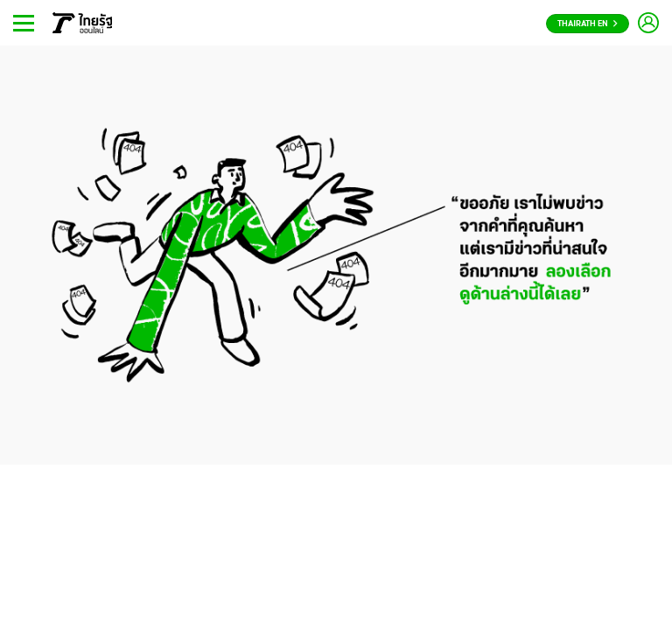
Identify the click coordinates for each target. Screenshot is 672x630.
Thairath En (588, 24)
